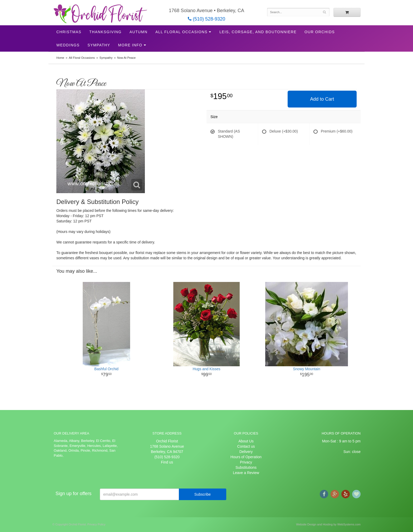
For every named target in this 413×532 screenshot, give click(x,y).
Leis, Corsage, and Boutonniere (258, 32)
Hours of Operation (246, 457)
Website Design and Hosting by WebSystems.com (328, 524)
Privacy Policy (96, 524)
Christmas (69, 32)
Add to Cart (322, 99)
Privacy (246, 462)
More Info (130, 45)
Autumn (139, 32)
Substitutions (246, 467)
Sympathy (99, 45)
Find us (167, 462)
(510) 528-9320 (206, 19)
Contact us (246, 446)
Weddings (68, 45)
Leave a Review (246, 473)
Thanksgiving (105, 32)
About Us (246, 441)
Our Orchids (320, 32)
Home (60, 58)
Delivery (246, 452)
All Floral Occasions (181, 32)
